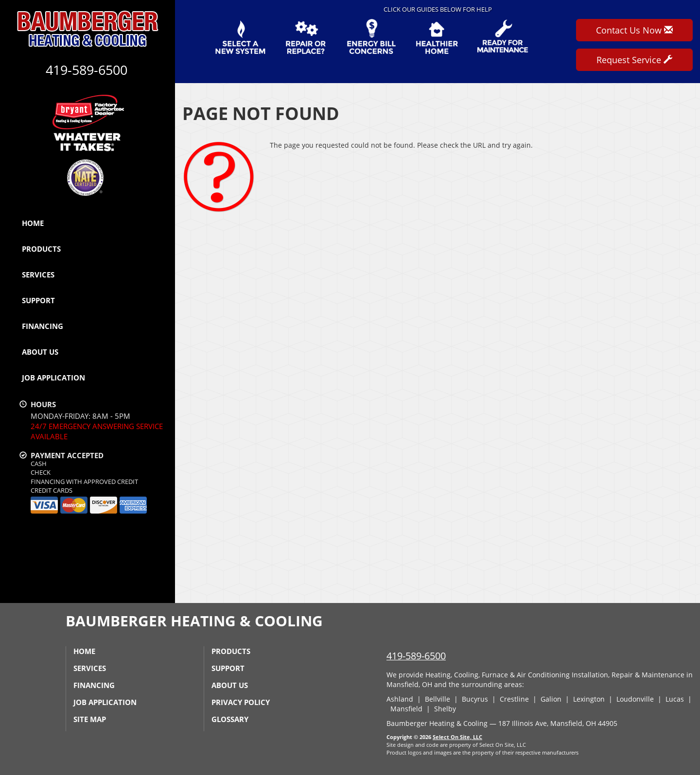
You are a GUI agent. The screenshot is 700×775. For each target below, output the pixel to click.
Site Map (90, 719)
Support (38, 300)
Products (41, 249)
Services (38, 275)
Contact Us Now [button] (634, 30)
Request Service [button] (634, 60)
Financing (43, 326)
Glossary (230, 719)
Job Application (53, 378)
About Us (40, 352)
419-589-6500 (416, 656)
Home (33, 223)
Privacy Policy (241, 702)
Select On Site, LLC (457, 737)
